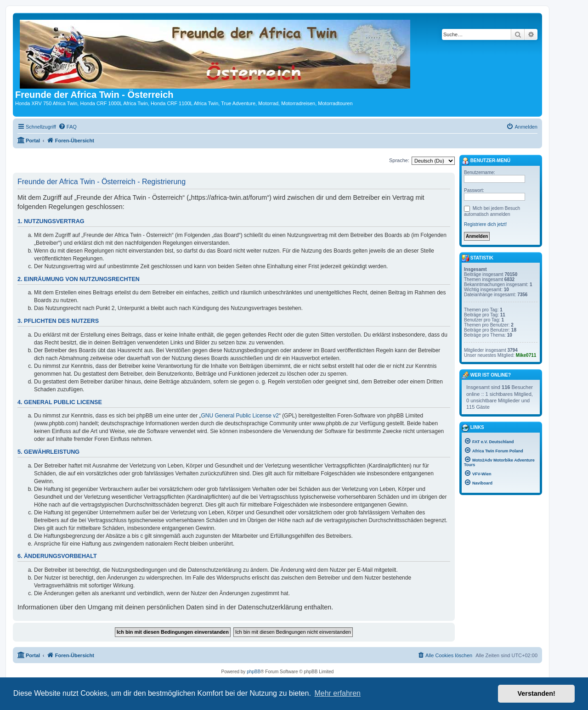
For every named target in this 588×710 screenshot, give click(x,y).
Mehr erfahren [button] (337, 693)
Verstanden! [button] (537, 693)
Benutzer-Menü (486, 161)
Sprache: (399, 160)
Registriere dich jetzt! (485, 224)
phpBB (254, 672)
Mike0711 (526, 355)
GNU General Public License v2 (240, 416)
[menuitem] (68, 127)
